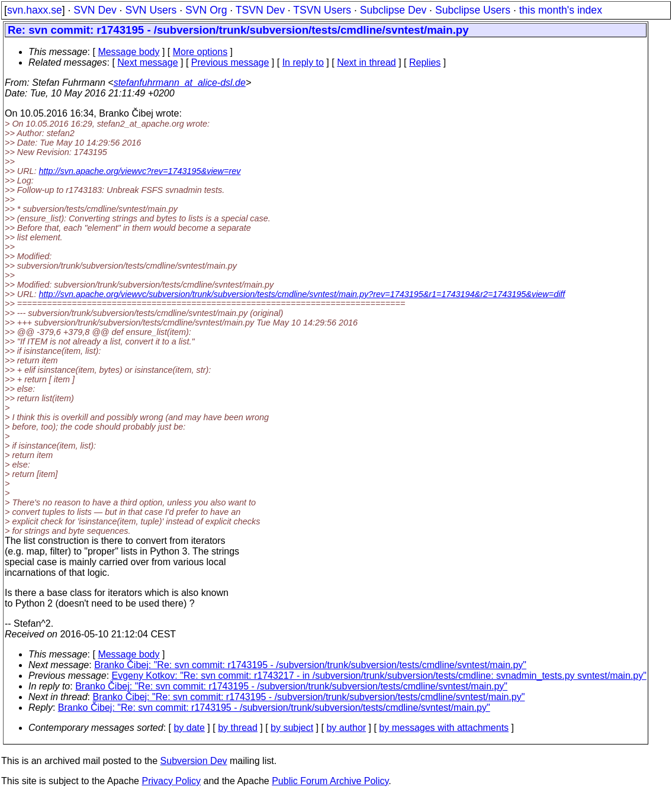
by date (189, 728)
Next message (147, 62)
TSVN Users (322, 10)
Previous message (230, 62)
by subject (292, 728)
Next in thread (366, 62)
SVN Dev (95, 10)
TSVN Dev (260, 10)
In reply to (303, 62)
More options (200, 52)
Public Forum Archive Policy (330, 781)
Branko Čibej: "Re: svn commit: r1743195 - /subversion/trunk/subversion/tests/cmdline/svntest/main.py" (310, 665)
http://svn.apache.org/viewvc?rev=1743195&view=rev (140, 171)
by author (346, 728)
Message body (128, 52)
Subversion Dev (194, 761)
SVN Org (206, 10)
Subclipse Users (473, 10)
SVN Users (151, 10)
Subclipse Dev (393, 10)
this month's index (561, 10)
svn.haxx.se (35, 10)
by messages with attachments (444, 728)
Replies (425, 62)
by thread (238, 728)
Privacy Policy (171, 781)
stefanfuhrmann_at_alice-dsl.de (180, 83)
